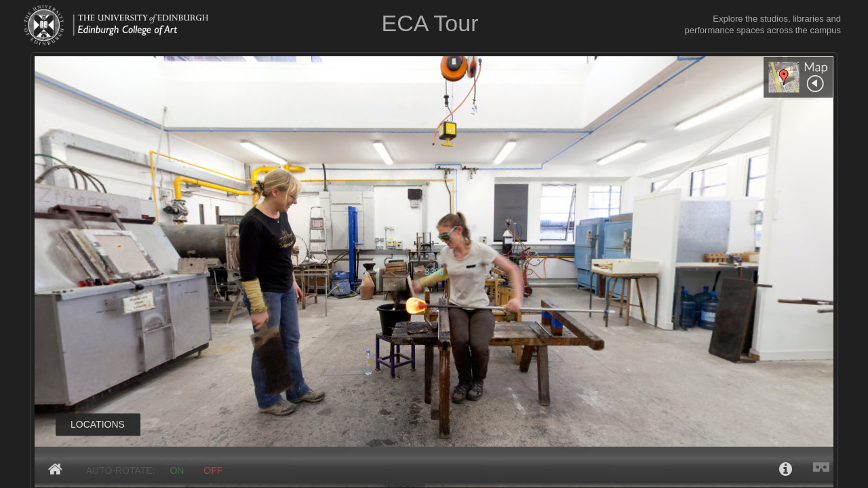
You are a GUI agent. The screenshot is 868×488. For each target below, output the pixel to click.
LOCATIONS (98, 424)
